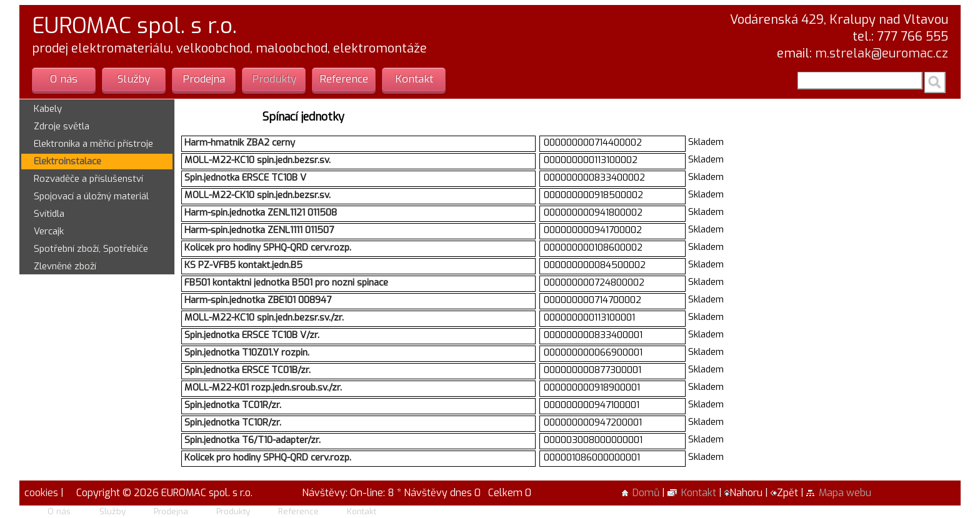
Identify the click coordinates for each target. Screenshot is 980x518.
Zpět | (788, 493)
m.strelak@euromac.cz (882, 53)
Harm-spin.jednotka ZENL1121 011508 (261, 212)
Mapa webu (839, 493)
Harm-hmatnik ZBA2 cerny (240, 142)
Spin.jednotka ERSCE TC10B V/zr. (252, 335)
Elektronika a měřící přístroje (93, 144)
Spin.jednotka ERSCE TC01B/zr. (247, 370)
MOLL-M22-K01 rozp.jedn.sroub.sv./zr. (263, 387)
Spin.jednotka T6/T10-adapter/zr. (252, 440)
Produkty (274, 79)
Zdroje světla (62, 126)
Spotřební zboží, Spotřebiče (91, 249)
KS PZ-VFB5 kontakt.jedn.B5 (243, 265)
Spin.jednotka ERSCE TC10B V (245, 177)
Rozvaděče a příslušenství (88, 179)
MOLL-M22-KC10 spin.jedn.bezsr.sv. (257, 160)
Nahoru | (747, 493)
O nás (64, 79)
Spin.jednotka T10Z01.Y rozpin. (247, 352)
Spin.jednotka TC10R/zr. (233, 422)
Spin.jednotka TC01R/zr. (233, 405)
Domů (641, 493)
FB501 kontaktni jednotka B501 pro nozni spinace (286, 282)
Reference (344, 79)
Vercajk (49, 231)
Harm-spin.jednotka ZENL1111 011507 (259, 230)
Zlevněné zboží (65, 266)
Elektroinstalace (67, 161)
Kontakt (414, 79)
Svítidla (49, 214)
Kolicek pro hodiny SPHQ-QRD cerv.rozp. (268, 247)
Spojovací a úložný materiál (91, 196)
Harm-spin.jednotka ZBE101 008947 (258, 300)
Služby (134, 79)
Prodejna (204, 79)
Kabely (48, 109)
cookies (40, 493)
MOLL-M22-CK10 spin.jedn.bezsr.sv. (257, 195)
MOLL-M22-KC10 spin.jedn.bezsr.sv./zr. (264, 317)
